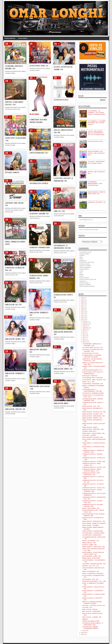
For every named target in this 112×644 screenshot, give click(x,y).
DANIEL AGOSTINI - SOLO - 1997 (13, 305)
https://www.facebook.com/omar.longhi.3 (89, 230)
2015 (82, 318)
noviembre (85, 324)
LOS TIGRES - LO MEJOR (89, 435)
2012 (82, 634)
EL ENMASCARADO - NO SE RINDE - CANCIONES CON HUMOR (39, 121)
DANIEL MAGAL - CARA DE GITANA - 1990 (93, 433)
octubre (84, 326)
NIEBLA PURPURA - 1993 (89, 543)
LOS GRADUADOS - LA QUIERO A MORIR (93, 533)
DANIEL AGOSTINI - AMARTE (61, 403)
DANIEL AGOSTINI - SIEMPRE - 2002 (63, 369)
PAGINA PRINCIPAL (10, 38)
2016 (82, 316)
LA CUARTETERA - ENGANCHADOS (92, 535)
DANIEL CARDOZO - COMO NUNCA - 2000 (93, 547)
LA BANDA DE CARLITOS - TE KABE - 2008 (94, 462)
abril (84, 338)
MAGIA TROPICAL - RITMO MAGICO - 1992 (94, 521)
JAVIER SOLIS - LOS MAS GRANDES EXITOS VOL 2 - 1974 (14, 103)
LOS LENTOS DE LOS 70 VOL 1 (61, 100)
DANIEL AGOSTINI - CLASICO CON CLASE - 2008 (40, 388)
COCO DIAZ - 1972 (87, 607)
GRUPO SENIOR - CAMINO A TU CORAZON (94, 523)
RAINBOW (85, 619)
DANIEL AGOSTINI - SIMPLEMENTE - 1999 (39, 351)
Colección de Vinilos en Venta (95, 141)
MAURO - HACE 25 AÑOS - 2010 (91, 508)
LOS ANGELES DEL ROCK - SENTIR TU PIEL (63, 296)
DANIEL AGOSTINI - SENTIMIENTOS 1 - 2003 (39, 314)
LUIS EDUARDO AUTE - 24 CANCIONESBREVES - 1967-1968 (62, 247)
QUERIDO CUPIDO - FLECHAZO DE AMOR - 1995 (16, 139)
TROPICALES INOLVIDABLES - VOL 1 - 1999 (94, 581)
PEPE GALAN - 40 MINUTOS (12, 173)
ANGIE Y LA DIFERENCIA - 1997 (91, 571)
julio (84, 332)
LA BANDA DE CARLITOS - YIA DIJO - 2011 (94, 488)
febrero (84, 342)
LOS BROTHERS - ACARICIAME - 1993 (39, 214)
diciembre (85, 322)
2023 (82, 302)
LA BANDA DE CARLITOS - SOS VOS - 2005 (94, 467)
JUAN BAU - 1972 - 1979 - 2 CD (90, 566)
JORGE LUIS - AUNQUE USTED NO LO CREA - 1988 (63, 131)
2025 (82, 298)
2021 (82, 306)
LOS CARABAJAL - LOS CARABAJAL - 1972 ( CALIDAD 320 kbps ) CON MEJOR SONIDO (96, 113)
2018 (82, 312)
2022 (82, 304)
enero (84, 631)
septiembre (85, 328)
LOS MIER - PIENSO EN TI (89, 431)
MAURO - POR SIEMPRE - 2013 (91, 541)
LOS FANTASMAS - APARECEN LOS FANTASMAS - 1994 (14, 67)
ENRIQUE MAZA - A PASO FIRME (91, 558)
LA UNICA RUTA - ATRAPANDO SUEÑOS (40, 248)
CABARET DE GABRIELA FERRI (91, 621)
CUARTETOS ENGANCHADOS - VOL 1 (39, 153)
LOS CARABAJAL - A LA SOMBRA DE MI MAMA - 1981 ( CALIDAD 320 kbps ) (97, 123)
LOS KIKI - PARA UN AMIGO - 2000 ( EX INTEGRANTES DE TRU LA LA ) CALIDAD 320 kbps (96, 133)
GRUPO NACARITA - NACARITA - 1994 (92, 437)
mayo (84, 336)
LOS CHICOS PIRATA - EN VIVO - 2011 (39, 66)
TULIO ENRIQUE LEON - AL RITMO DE (39, 183)
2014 (82, 320)
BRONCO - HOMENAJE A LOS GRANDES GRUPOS (15, 243)
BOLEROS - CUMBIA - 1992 (89, 545)
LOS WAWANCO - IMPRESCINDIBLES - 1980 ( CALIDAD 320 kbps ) (95, 184)
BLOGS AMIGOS (23, 38)
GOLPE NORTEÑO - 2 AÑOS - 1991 (92, 556)
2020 (82, 308)
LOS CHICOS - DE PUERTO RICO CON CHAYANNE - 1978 (63, 68)
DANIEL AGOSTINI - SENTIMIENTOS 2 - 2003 (15, 375)
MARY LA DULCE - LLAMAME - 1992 (92, 617)
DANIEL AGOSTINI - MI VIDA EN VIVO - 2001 (63, 333)
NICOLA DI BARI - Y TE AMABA (90, 525)
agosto (84, 330)
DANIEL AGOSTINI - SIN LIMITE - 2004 (15, 339)
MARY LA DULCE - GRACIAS (90, 609)
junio (84, 334)
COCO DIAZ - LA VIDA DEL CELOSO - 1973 (94, 605)
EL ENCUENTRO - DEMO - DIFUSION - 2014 (15, 204)
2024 (82, 300)
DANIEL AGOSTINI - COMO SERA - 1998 (15, 409)
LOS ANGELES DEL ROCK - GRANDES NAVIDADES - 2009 (39, 277)
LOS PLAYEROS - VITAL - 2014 (90, 579)
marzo (84, 340)
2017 (82, 314)
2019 (82, 310)
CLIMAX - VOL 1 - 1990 (59, 211)
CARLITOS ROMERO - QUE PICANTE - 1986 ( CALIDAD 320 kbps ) (96, 153)
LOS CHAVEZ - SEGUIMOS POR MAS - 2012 (94, 564)
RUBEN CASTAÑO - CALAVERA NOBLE (93, 531)
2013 (82, 632)
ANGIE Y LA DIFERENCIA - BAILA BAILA (93, 574)
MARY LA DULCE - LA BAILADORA (91, 611)
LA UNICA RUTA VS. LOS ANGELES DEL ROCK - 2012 (15, 269)
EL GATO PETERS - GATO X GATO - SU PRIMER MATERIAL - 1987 (63, 180)
